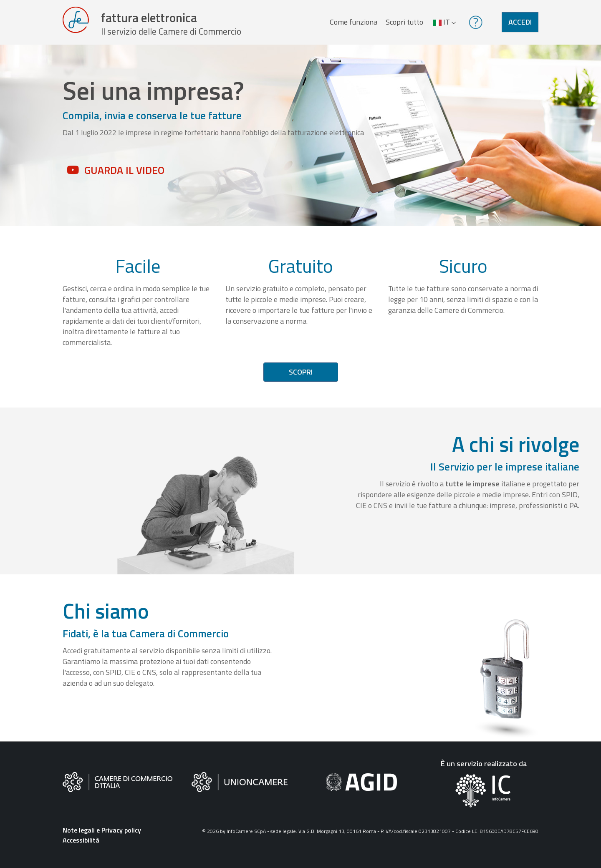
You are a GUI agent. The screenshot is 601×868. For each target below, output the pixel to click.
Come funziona (351, 26)
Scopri (301, 381)
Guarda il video (124, 179)
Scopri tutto (402, 26)
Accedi (520, 26)
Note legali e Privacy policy (102, 839)
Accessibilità (81, 849)
